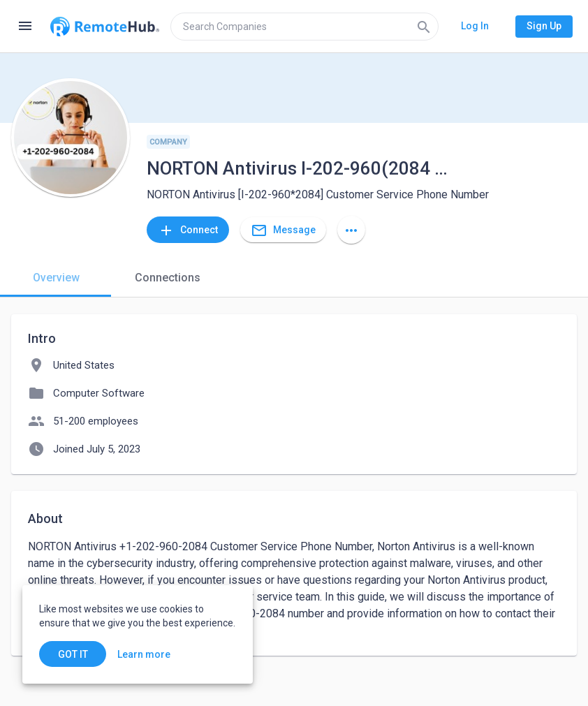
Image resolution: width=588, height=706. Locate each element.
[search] (304, 27)
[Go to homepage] (105, 27)
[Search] (424, 27)
